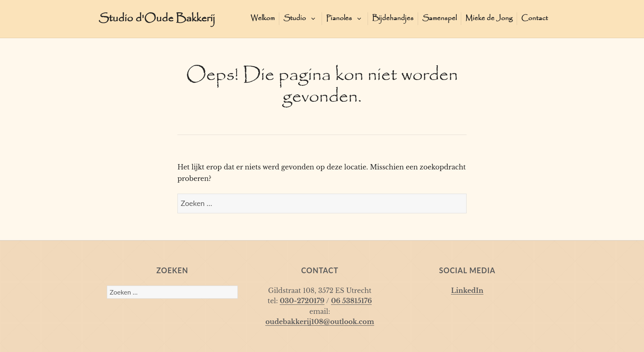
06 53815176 (352, 301)
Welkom (263, 18)
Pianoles (339, 18)
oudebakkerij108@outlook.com (320, 322)
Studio (295, 18)
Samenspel (439, 18)
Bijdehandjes (393, 18)
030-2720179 (302, 301)
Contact (535, 18)
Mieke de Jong (489, 18)
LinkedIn (467, 290)
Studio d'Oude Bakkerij (157, 19)
